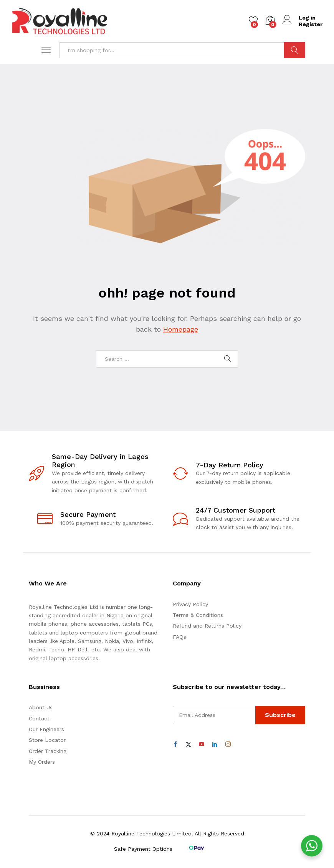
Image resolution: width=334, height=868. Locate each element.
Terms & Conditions (198, 615)
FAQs (179, 637)
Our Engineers (46, 729)
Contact (39, 718)
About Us (41, 707)
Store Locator (47, 740)
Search (295, 50)
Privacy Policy (190, 604)
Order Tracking (48, 751)
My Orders (42, 762)
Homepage (181, 329)
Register (311, 24)
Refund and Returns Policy (207, 626)
